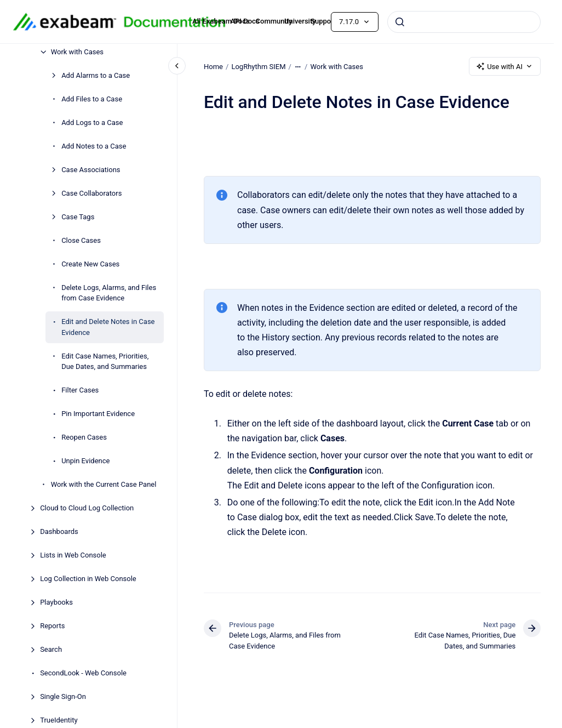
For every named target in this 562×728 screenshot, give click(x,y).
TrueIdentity (59, 720)
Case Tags (78, 217)
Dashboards (59, 531)
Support (323, 21)
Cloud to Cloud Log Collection (87, 508)
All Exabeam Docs (221, 21)
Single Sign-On (63, 696)
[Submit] (400, 22)
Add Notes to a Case (94, 146)
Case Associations (91, 170)
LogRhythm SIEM (258, 66)
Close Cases (81, 240)
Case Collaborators (91, 193)
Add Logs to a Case (92, 123)
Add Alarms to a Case (96, 75)
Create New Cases (90, 264)
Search (51, 649)
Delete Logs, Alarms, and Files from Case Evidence (109, 293)
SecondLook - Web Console (83, 673)
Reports (52, 626)
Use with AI (505, 66)
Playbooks (56, 602)
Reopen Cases (84, 437)
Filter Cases (80, 390)
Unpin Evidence (85, 461)
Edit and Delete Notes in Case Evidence (108, 327)
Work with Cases (77, 52)
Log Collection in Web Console (88, 579)
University (300, 21)
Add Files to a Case (92, 99)
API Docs (245, 21)
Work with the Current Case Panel (104, 484)
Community (274, 21)
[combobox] (464, 22)
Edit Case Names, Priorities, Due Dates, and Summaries (105, 362)
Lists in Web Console (73, 555)
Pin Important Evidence (98, 414)
